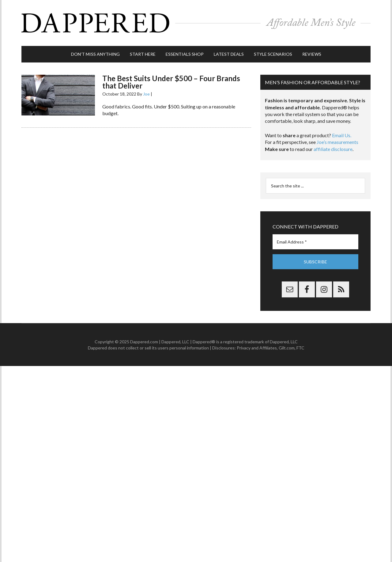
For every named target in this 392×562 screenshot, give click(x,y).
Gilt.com (287, 348)
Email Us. (342, 135)
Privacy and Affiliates (257, 348)
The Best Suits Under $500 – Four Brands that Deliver (171, 82)
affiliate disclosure (333, 149)
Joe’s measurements (337, 142)
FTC (300, 348)
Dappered (196, 23)
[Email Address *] (315, 242)
